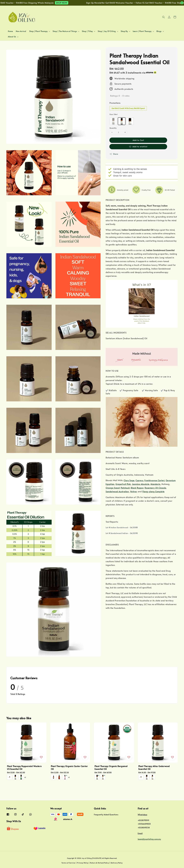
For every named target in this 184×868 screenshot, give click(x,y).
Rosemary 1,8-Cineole (155, 488)
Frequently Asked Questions (106, 815)
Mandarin (155, 484)
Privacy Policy (83, 863)
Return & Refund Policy (99, 863)
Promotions (115, 103)
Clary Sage (129, 480)
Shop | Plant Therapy (38, 31)
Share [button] (114, 154)
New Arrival (21, 31)
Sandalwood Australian (117, 491)
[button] (164, 17)
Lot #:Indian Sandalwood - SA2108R (122, 527)
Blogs (159, 31)
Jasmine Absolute (141, 484)
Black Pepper (137, 488)
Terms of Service (68, 863)
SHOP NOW (70, 3)
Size (113, 114)
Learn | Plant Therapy (142, 31)
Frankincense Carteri (154, 480)
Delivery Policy (117, 863)
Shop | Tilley (87, 31)
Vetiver (134, 491)
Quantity (113, 128)
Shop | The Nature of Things (65, 31)
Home (10, 31)
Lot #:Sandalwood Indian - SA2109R (122, 533)
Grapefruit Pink (123, 484)
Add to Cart (138, 140)
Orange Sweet (113, 488)
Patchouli (125, 488)
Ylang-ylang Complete (153, 491)
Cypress (139, 480)
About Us (12, 37)
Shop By (124, 31)
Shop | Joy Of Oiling (107, 31)
